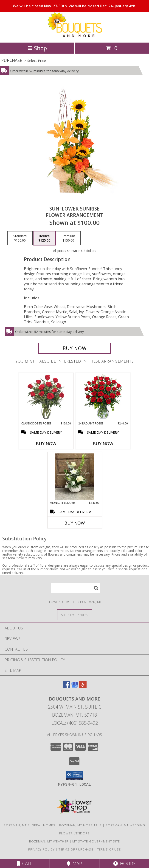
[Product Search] (76, 588)
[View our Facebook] (66, 687)
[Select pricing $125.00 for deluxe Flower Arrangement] (44, 238)
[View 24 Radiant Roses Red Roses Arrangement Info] (103, 397)
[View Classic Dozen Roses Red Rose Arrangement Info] (46, 397)
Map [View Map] (74, 864)
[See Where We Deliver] (75, 615)
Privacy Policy (41, 849)
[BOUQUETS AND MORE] (75, 36)
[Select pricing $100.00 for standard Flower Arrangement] (20, 238)
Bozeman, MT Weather (49, 841)
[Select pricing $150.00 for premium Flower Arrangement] (68, 238)
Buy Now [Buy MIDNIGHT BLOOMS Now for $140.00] (75, 523)
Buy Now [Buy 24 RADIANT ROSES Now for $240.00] (103, 444)
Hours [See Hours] (124, 864)
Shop (37, 48)
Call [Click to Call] (25, 864)
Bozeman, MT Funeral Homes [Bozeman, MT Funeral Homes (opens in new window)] (30, 825)
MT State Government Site (96, 841)
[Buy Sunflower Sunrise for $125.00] (74, 348)
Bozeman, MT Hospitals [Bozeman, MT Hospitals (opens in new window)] (80, 825)
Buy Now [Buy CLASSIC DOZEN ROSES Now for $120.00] (46, 444)
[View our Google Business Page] (75, 687)
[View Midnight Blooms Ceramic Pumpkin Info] (74, 477)
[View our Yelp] (83, 687)
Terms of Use (109, 849)
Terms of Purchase (76, 849)
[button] (74, 776)
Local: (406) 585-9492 (75, 723)
